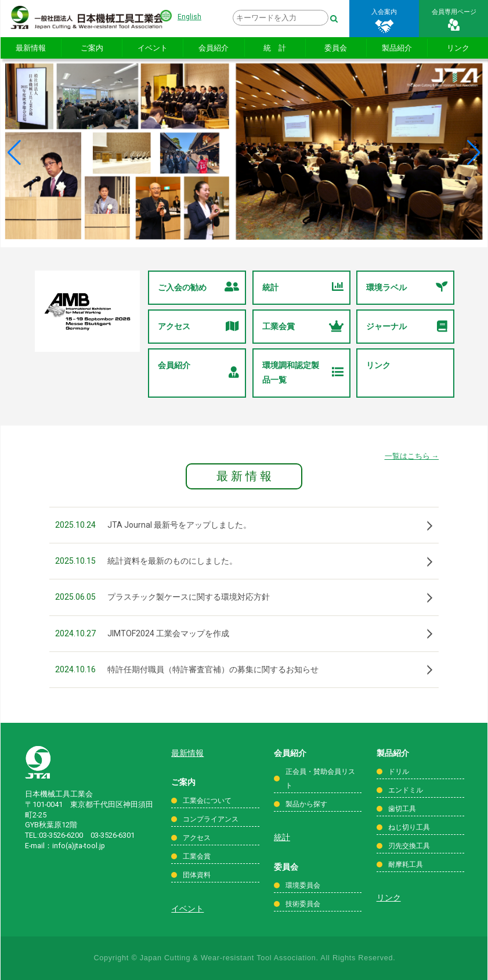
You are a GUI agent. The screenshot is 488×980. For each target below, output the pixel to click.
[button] (14, 153)
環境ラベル (407, 288)
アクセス (198, 327)
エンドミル (406, 790)
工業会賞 (303, 327)
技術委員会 (303, 904)
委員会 (336, 48)
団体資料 (197, 875)
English (189, 17)
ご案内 (92, 48)
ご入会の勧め (198, 288)
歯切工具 (402, 809)
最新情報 (31, 48)
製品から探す (306, 804)
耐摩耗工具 (406, 864)
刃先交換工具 (409, 846)
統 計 (275, 48)
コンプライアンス (211, 819)
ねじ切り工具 (409, 827)
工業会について (207, 801)
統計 (303, 288)
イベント (153, 48)
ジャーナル (407, 327)
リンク (378, 365)
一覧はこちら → (412, 456)
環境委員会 (303, 885)
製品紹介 (397, 48)
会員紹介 (214, 48)
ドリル (399, 772)
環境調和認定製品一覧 (303, 372)
